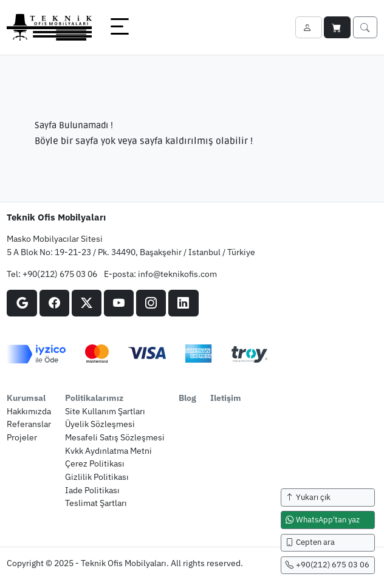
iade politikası (92, 490)
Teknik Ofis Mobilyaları (56, 217)
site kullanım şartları (105, 411)
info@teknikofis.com (177, 274)
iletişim (226, 398)
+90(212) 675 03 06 (60, 274)
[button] (120, 27)
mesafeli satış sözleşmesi (115, 437)
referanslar (29, 424)
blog (187, 398)
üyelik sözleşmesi (100, 424)
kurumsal (26, 398)
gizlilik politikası (97, 477)
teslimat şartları (96, 503)
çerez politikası (95, 463)
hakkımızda (29, 411)
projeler (22, 437)
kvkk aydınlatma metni (108, 450)
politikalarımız (94, 398)
